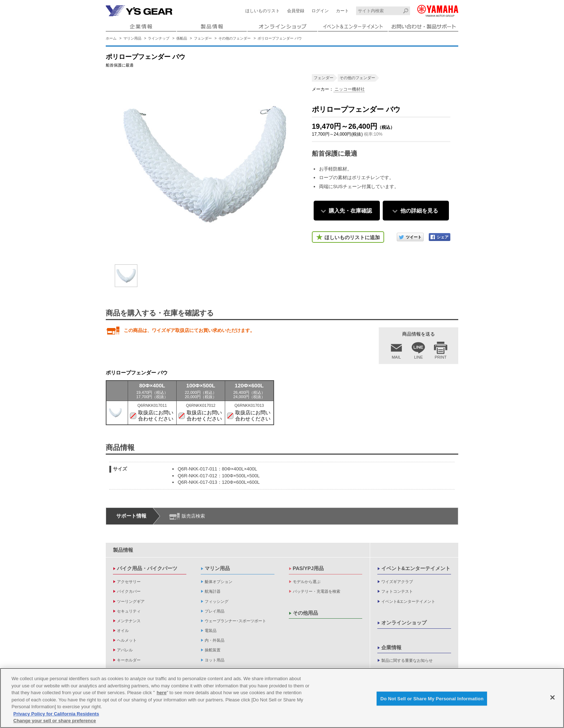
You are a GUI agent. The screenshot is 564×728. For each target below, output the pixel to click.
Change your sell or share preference (55, 721)
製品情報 (123, 550)
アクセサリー (129, 582)
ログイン (320, 11)
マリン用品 (132, 38)
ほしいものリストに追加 (352, 237)
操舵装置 (213, 650)
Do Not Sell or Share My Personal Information (432, 698)
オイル (123, 631)
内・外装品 (215, 640)
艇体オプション (219, 582)
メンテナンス (129, 621)
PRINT (441, 357)
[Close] (552, 697)
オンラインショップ (404, 623)
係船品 (182, 38)
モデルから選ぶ (307, 582)
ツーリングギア (131, 601)
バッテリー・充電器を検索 (317, 591)
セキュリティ (129, 611)
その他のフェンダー (235, 38)
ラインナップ (159, 38)
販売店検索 (193, 516)
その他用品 (305, 613)
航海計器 (213, 591)
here (161, 693)
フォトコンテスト (397, 591)
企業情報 (391, 647)
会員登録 (296, 11)
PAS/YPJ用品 (308, 568)
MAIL (396, 357)
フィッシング (217, 601)
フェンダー (203, 38)
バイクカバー (129, 591)
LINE (418, 357)
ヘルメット (127, 640)
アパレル (125, 650)
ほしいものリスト (263, 11)
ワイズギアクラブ (397, 582)
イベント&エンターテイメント (416, 568)
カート (342, 11)
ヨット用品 (215, 660)
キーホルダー (129, 660)
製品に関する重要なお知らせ (407, 660)
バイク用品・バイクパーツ (147, 568)
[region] (282, 698)
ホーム (111, 38)
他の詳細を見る (419, 211)
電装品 (211, 631)
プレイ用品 (215, 611)
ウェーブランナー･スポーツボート (235, 621)
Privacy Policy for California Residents (56, 714)
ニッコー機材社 (349, 89)
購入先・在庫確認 (350, 211)
